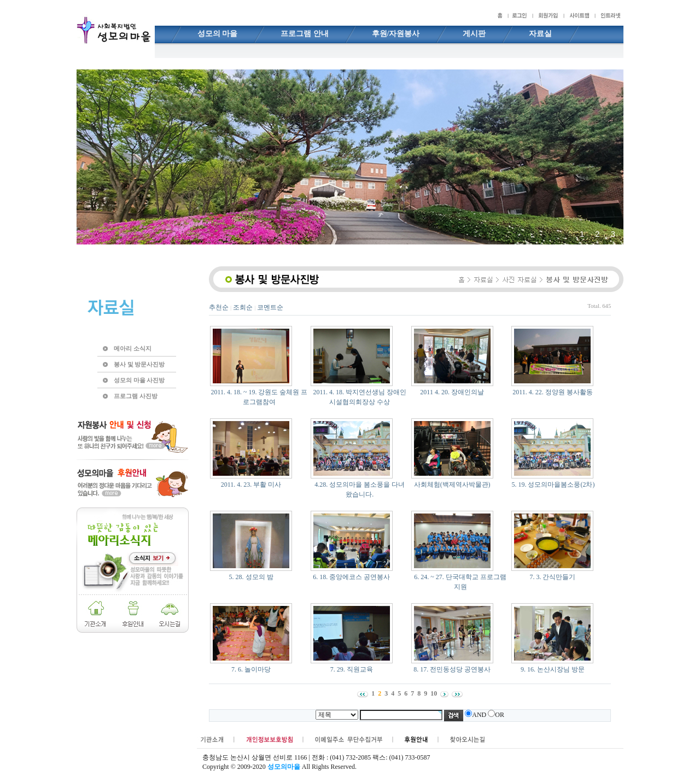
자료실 (540, 34)
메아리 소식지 (133, 348)
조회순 (243, 307)
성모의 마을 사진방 (139, 380)
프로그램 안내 (305, 34)
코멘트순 (270, 307)
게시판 (474, 34)
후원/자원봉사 (396, 34)
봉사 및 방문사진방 (139, 364)
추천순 (219, 307)
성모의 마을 (218, 34)
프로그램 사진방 (136, 396)
